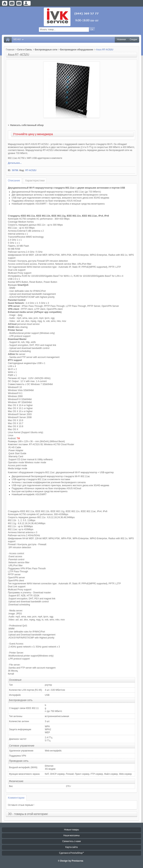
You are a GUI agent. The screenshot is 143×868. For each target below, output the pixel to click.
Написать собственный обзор (27, 125)
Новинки (121, 40)
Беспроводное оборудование (77, 50)
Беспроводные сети (46, 50)
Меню (19, 40)
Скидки (133, 40)
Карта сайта (72, 847)
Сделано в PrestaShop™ (71, 853)
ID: (9, 170)
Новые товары (71, 830)
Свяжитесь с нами (71, 841)
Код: (22, 170)
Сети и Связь (25, 50)
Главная (10, 50)
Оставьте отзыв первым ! (21, 805)
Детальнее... (15, 163)
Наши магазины (71, 836)
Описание (14, 180)
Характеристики (35, 180)
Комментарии (16, 798)
